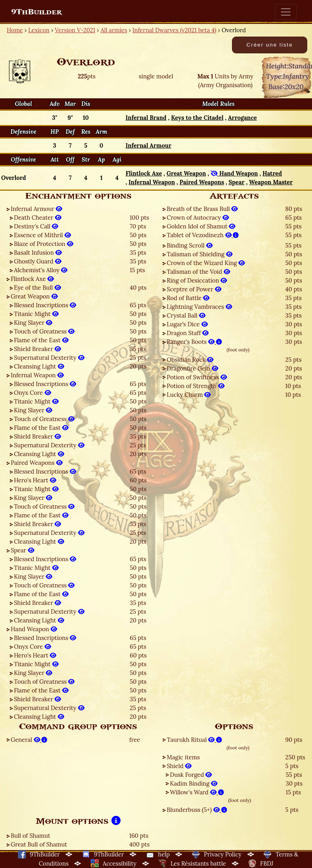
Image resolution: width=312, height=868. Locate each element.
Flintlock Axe (32, 279)
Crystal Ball (186, 315)
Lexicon (39, 30)
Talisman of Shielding (200, 254)
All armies (114, 30)
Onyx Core (32, 393)
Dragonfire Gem (192, 368)
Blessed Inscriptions (45, 305)
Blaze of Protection (44, 244)
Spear (22, 550)
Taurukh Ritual (194, 740)
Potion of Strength (196, 386)
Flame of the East (41, 340)
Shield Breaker (37, 349)
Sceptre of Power (194, 289)
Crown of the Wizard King (206, 263)
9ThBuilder (36, 12)
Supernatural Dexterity (49, 358)
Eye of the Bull (37, 288)
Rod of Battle (188, 298)
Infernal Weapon (37, 375)
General (29, 740)
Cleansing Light (39, 366)
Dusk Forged (191, 775)
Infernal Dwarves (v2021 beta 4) (175, 30)
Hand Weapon (34, 629)
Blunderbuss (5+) (197, 810)
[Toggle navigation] (286, 12)
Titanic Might (36, 314)
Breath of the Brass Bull (202, 209)
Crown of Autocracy (198, 217)
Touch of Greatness (44, 331)
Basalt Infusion (38, 253)
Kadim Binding (194, 783)
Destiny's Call (36, 226)
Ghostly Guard (38, 261)
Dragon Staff (188, 333)
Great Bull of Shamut (39, 844)
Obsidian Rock (190, 360)
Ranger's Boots (194, 342)
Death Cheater (38, 217)
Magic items (183, 757)
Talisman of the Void (198, 272)
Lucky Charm (189, 395)
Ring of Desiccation (197, 280)
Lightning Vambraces (199, 307)
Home (15, 30)
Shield (179, 766)
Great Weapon (34, 296)
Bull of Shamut (30, 836)
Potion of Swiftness (197, 377)
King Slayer (33, 323)
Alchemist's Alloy (41, 270)
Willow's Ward (197, 792)
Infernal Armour (36, 209)
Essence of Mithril (42, 235)
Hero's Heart (35, 480)
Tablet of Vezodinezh (203, 235)
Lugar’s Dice (187, 324)
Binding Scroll (190, 245)
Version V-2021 (75, 30)
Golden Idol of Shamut (201, 226)
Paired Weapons (37, 463)
